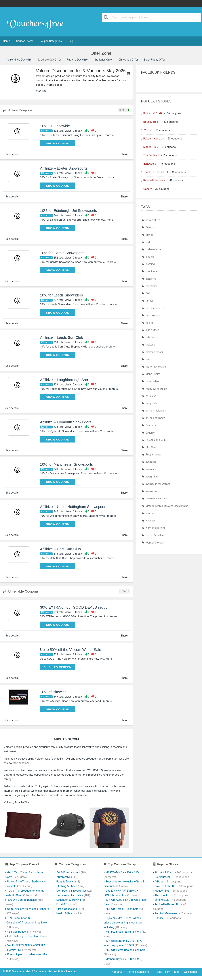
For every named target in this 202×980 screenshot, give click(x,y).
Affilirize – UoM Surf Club (60, 549)
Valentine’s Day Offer (20, 60)
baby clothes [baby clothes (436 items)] (153, 220)
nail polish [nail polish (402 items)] (151, 403)
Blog (70, 41)
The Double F (151, 155)
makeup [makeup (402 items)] (150, 345)
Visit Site (41, 91)
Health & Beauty (66, 913)
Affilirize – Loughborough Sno (64, 380)
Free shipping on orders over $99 (27, 954)
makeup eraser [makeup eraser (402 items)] (154, 352)
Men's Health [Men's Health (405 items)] (153, 374)
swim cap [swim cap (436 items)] (151, 462)
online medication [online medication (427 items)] (156, 411)
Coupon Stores (25, 41)
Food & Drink (64, 904)
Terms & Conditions (138, 972)
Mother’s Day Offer (50, 60)
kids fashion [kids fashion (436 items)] (153, 337)
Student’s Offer (104, 60)
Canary (148, 189)
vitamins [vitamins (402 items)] (150, 513)
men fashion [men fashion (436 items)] (153, 381)
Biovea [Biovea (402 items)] (149, 235)
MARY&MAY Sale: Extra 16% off (125, 872)
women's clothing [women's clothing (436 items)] (156, 528)
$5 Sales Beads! (17, 932)
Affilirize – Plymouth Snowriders (66, 422)
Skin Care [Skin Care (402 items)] (151, 447)
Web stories (191, 972)
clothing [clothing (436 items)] (150, 264)
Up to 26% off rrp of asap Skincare (28, 909)
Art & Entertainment (68, 872)
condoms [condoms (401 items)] (151, 279)
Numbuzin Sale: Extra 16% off (123, 932)
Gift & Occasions (67, 909)
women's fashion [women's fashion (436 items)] (155, 535)
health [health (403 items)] (149, 323)
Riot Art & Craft (153, 113)
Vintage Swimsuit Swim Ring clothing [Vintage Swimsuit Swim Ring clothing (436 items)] (167, 506)
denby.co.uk (150, 164)
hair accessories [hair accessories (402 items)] (155, 308)
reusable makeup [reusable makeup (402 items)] (156, 440)
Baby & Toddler (65, 882)
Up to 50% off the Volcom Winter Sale (70, 650)
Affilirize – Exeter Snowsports (64, 168)
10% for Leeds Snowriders (61, 295)
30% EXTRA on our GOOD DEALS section (75, 607)
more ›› (109, 135)
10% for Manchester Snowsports (66, 464)
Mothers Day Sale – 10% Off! (123, 959)
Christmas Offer (128, 60)
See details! (12, 154)
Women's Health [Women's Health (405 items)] (155, 543)
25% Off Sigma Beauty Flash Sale (125, 950)
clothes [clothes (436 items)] (150, 257)
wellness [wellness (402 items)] (151, 521)
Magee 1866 (151, 147)
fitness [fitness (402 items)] (149, 301)
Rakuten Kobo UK (154, 139)
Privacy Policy (162, 972)
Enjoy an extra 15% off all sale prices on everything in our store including (123, 923)
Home (7, 41)
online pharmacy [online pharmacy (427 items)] (155, 418)
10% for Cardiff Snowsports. (63, 253)
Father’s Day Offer (78, 60)
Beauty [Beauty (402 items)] (150, 227)
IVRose (148, 130)
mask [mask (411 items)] (149, 359)
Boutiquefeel (151, 122)
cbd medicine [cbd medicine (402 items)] (153, 249)
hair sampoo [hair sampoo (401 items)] (153, 315)
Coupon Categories (51, 41)
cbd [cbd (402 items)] (148, 242)
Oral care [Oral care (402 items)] (151, 425)
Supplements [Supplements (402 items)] (153, 455)
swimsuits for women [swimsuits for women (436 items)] (158, 484)
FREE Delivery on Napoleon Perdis (27, 936)
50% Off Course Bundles (22, 900)
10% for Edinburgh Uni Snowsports (68, 211)
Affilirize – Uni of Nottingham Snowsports (73, 507)
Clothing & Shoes (67, 886)
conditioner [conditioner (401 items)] (152, 271)
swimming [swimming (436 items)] (152, 477)
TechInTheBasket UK (156, 172)
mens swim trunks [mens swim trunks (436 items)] (156, 389)
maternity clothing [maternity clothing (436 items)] (156, 367)
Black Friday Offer (155, 60)
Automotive (63, 877)
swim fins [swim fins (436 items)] (151, 469)
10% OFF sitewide (55, 126)
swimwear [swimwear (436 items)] (152, 491)
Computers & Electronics (72, 891)
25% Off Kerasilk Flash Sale (122, 909)
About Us (117, 972)
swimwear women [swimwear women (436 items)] (156, 498)
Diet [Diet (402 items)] (148, 293)
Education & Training (69, 900)
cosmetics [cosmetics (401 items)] (151, 286)
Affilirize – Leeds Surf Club (61, 337)
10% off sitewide (53, 692)
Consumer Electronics (70, 895)
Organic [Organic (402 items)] (150, 433)
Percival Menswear (155, 181)
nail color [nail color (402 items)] (151, 396)
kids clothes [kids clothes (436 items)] (152, 330)
